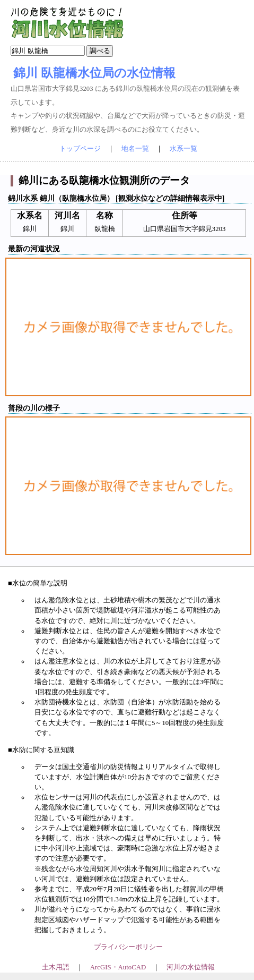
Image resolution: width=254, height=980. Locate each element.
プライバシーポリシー (128, 947)
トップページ (80, 149)
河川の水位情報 (191, 967)
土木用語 (56, 967)
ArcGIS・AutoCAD (118, 967)
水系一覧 (183, 149)
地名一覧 (135, 149)
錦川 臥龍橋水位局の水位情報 (94, 73)
